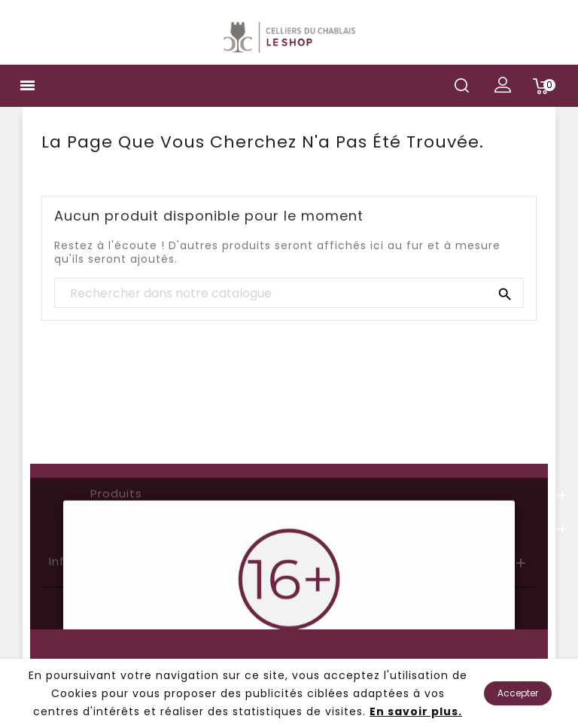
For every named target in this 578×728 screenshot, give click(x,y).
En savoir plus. (416, 711)
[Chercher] (289, 294)
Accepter (518, 693)
